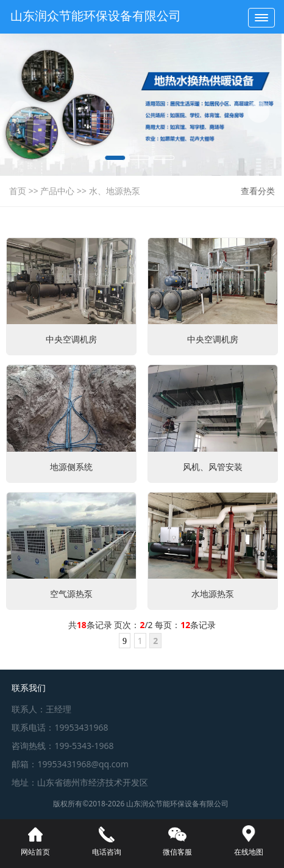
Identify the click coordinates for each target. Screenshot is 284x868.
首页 (18, 191)
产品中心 (57, 191)
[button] (15, 112)
